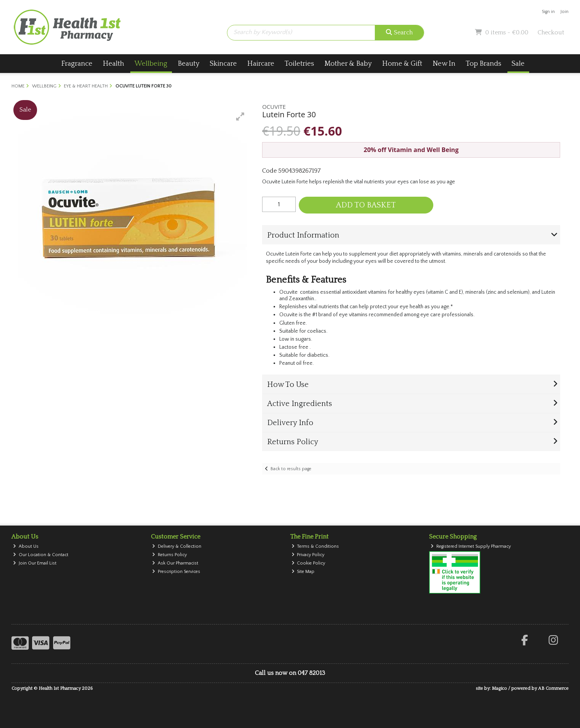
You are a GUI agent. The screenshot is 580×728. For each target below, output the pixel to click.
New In (444, 64)
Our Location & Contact (41, 555)
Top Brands (484, 64)
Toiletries (299, 64)
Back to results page (291, 469)
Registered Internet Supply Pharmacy (471, 546)
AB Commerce (553, 688)
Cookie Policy (309, 563)
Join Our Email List (35, 563)
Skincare (223, 64)
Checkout (551, 32)
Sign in (548, 12)
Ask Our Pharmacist (175, 563)
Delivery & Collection (177, 546)
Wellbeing (151, 64)
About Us (26, 546)
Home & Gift (402, 64)
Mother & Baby (348, 64)
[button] (240, 116)
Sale (518, 64)
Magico (499, 688)
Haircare (261, 64)
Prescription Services (176, 572)
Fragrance (77, 64)
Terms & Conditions (315, 546)
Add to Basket (366, 205)
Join (565, 12)
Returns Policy (169, 555)
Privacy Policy (308, 555)
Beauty (189, 64)
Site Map (303, 572)
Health (113, 64)
